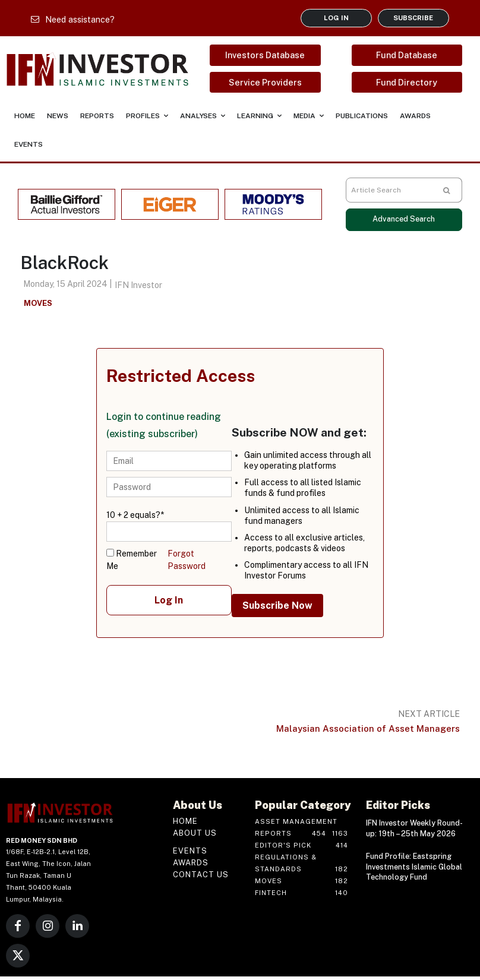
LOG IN (336, 18)
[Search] (447, 190)
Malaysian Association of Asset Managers (368, 728)
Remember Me (132, 560)
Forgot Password (187, 560)
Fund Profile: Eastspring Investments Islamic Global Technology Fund (413, 865)
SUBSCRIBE (413, 18)
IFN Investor (138, 285)
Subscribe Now (277, 606)
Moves (38, 304)
